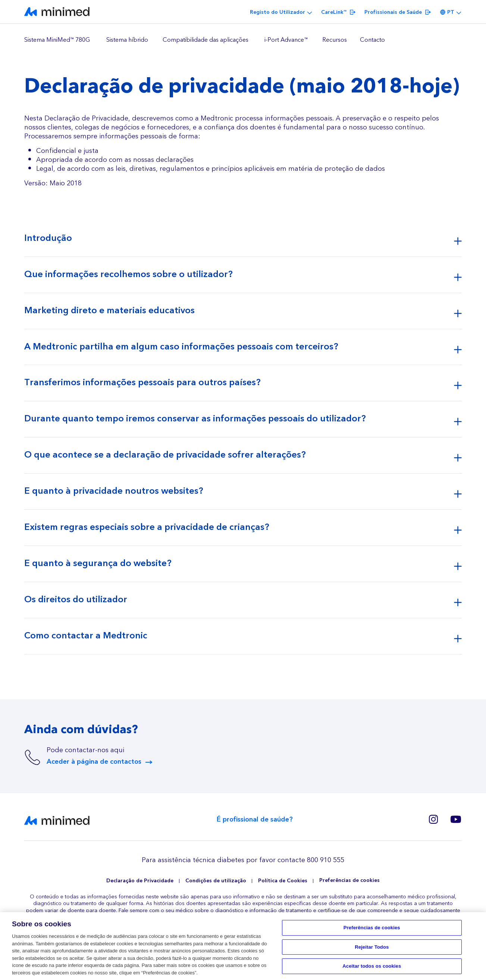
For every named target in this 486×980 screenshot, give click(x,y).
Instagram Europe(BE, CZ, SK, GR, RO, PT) (433, 819)
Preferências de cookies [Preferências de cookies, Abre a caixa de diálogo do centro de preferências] (372, 930)
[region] (243, 40)
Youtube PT (456, 819)
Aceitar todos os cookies (372, 969)
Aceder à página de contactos (94, 762)
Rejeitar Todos (372, 950)
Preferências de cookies (349, 881)
